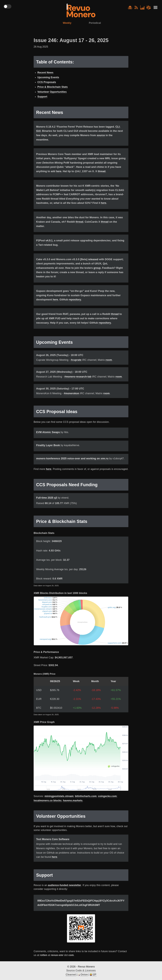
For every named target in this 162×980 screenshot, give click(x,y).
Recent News (45, 73)
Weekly (67, 23)
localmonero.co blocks (48, 800)
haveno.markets (73, 800)
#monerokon (71, 393)
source (101, 135)
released (93, 259)
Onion (84, 974)
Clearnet (71, 974)
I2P (94, 974)
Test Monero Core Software (53, 839)
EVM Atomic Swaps (48, 432)
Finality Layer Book (48, 445)
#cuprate (76, 360)
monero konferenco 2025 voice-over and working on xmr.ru (73, 458)
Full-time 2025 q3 (47, 497)
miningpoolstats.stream (59, 796)
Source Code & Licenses (81, 970)
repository (75, 300)
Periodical (95, 23)
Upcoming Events (48, 78)
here (59, 171)
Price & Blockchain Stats (53, 87)
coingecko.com (107, 796)
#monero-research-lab (78, 377)
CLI (118, 127)
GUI (38, 131)
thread (102, 171)
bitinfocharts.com (86, 796)
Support (42, 97)
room (109, 360)
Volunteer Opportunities (52, 92)
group (97, 268)
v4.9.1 (49, 240)
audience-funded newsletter (65, 885)
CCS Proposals (47, 82)
